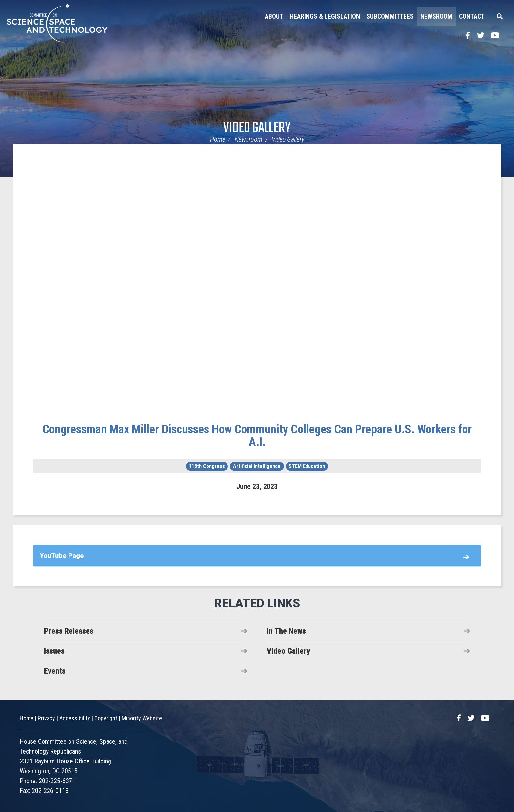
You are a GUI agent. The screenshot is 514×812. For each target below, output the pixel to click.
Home (218, 139)
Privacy (46, 718)
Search (499, 16)
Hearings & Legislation (325, 16)
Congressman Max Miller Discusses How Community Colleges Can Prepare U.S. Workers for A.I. (257, 436)
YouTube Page (62, 556)
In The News (286, 631)
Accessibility (75, 718)
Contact (472, 16)
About (274, 16)
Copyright (106, 718)
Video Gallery (257, 128)
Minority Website (142, 718)
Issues (54, 651)
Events (55, 671)
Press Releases (69, 631)
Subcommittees (390, 16)
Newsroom (436, 16)
